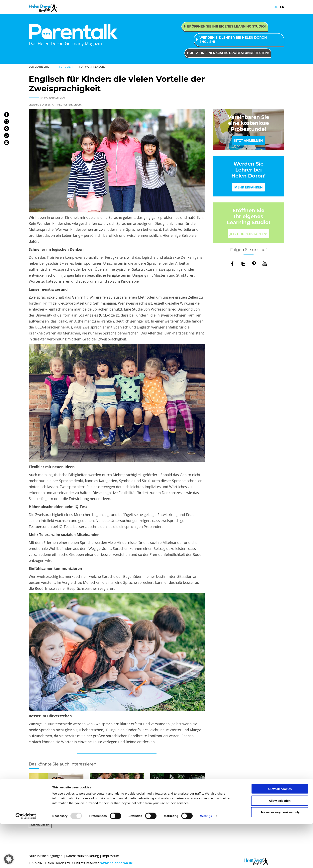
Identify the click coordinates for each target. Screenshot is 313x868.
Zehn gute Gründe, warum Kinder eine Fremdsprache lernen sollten (54, 807)
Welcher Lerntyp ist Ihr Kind (177, 802)
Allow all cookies (280, 833)
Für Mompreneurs (92, 64)
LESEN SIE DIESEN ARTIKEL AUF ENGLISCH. (55, 102)
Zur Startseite (39, 64)
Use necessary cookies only (280, 856)
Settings (206, 860)
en (282, 7)
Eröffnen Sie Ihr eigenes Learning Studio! (249, 213)
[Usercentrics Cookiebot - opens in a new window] (26, 860)
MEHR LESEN (41, 822)
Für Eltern (67, 64)
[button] (7, 112)
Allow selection (280, 845)
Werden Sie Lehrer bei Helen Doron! (249, 167)
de (276, 7)
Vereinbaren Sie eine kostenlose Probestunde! (249, 120)
